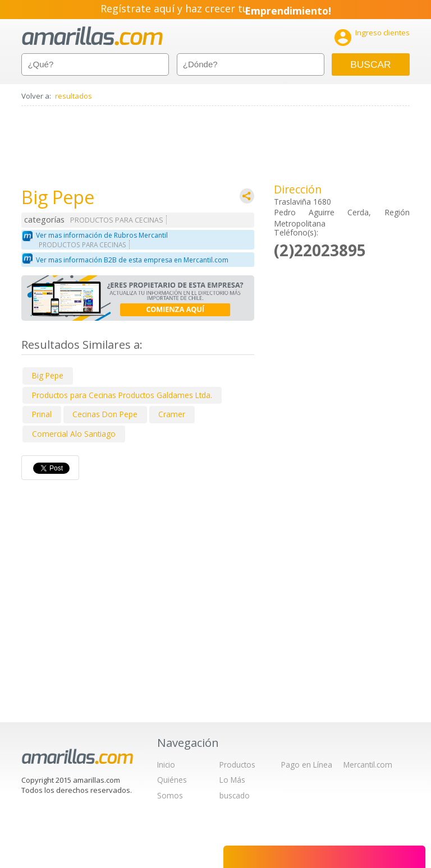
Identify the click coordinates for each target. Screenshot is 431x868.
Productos (237, 765)
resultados (74, 96)
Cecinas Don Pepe (105, 414)
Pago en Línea (307, 765)
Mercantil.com (368, 765)
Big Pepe (48, 375)
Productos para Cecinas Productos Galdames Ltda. (122, 395)
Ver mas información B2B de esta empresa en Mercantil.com (132, 260)
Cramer (172, 414)
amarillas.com (92, 36)
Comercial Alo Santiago (74, 434)
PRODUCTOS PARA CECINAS (117, 220)
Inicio (166, 765)
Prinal (42, 414)
